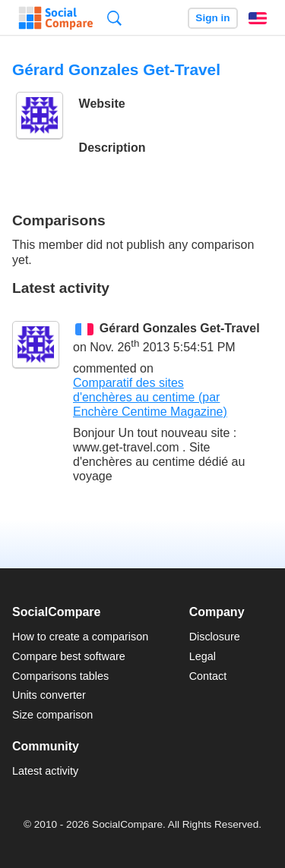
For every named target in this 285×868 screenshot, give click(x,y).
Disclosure (215, 637)
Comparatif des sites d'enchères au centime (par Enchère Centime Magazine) (150, 397)
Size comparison (52, 715)
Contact (208, 676)
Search (114, 18)
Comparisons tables (60, 676)
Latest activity (45, 771)
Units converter (49, 695)
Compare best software (69, 656)
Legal (203, 656)
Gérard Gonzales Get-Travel (180, 328)
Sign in (212, 18)
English (258, 18)
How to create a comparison (80, 637)
